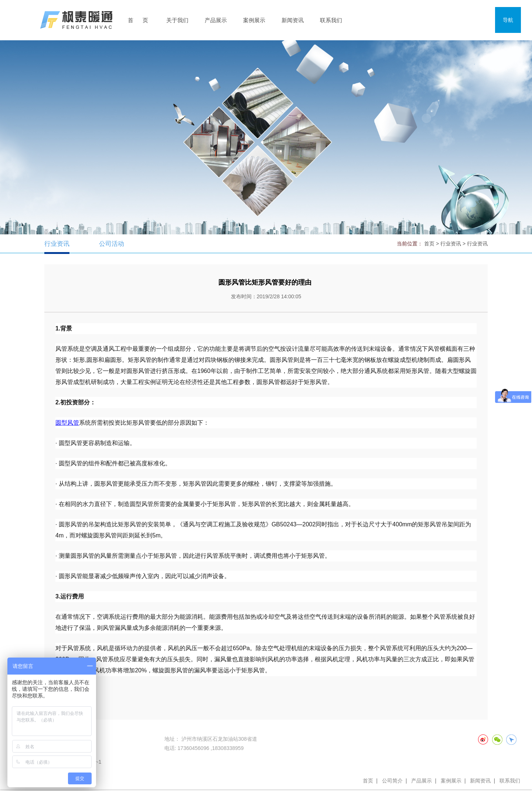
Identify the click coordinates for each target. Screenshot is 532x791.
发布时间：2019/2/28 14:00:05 (266, 296)
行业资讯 (58, 244)
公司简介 (392, 781)
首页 (368, 781)
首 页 (138, 20)
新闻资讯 (293, 20)
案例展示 (254, 20)
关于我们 (177, 20)
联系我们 (331, 20)
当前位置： (410, 244)
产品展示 (216, 20)
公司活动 (114, 244)
